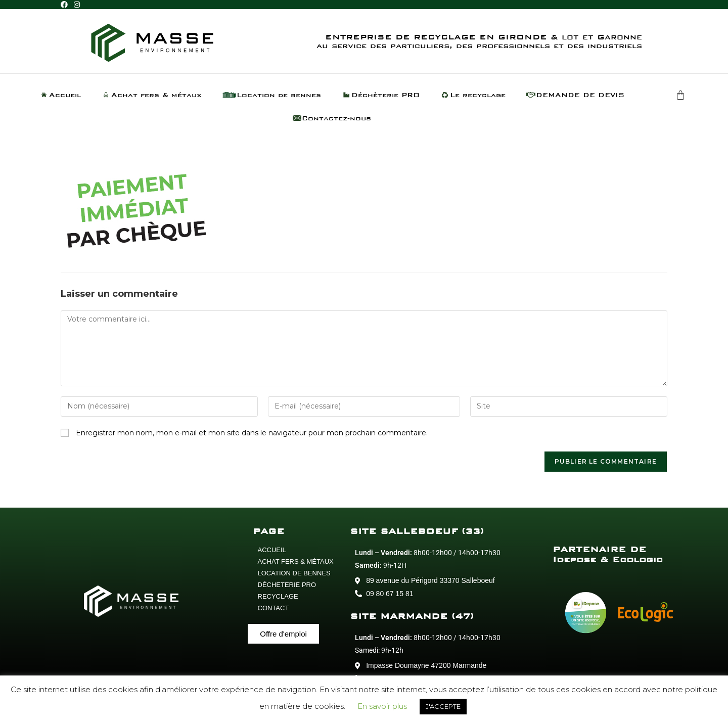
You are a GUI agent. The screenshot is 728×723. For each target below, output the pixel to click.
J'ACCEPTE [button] (443, 706)
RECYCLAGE (278, 596)
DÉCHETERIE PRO (287, 585)
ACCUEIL (272, 550)
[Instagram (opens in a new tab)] (77, 5)
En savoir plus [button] (382, 706)
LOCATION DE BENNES (294, 573)
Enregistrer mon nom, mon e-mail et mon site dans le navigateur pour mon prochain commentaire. (252, 433)
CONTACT (274, 608)
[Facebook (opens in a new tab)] (66, 5)
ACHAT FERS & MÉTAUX (296, 561)
